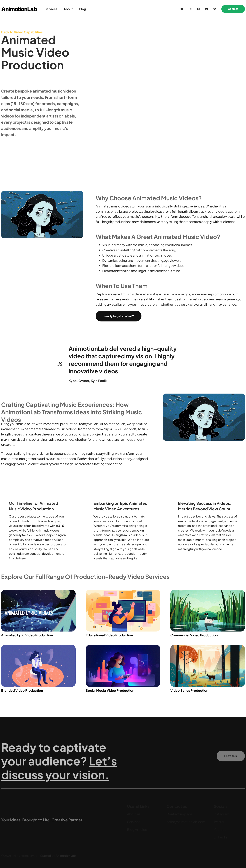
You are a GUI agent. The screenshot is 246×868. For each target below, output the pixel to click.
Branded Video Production (22, 690)
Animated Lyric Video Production (27, 635)
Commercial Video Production (194, 635)
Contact (233, 9)
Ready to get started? (119, 316)
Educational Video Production (109, 635)
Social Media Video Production (110, 690)
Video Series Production (189, 690)
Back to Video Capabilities (22, 34)
